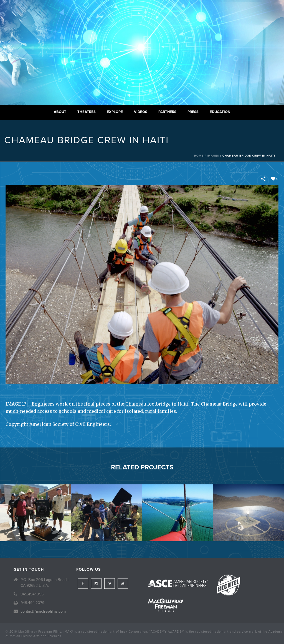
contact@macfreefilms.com (43, 611)
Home (199, 156)
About (60, 112)
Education (220, 112)
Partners (167, 112)
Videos (141, 112)
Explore (115, 112)
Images (213, 156)
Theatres (87, 112)
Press (193, 112)
